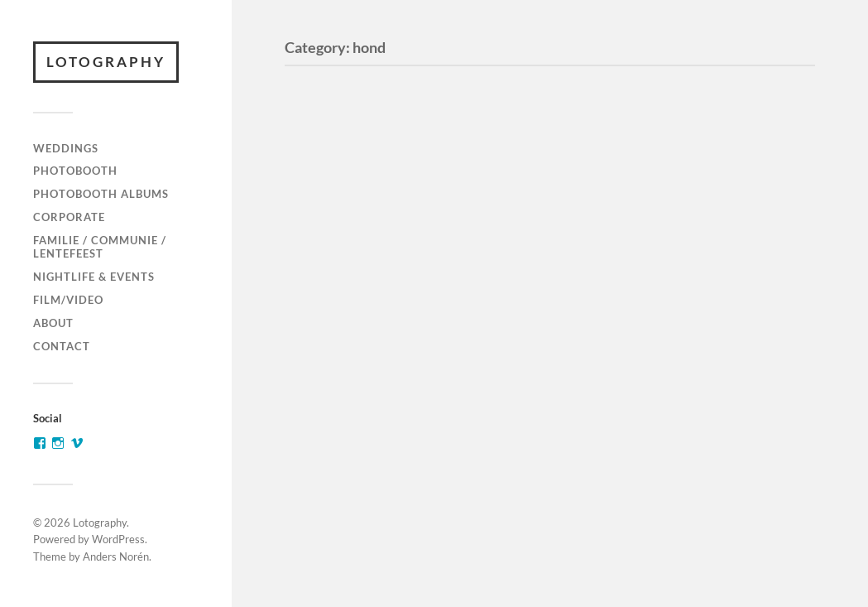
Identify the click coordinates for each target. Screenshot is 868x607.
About (53, 323)
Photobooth (75, 171)
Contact (62, 346)
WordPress (118, 539)
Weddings (66, 148)
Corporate (69, 217)
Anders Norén (116, 556)
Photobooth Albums (101, 194)
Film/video (68, 300)
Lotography (106, 62)
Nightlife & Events (94, 277)
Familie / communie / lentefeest (100, 247)
